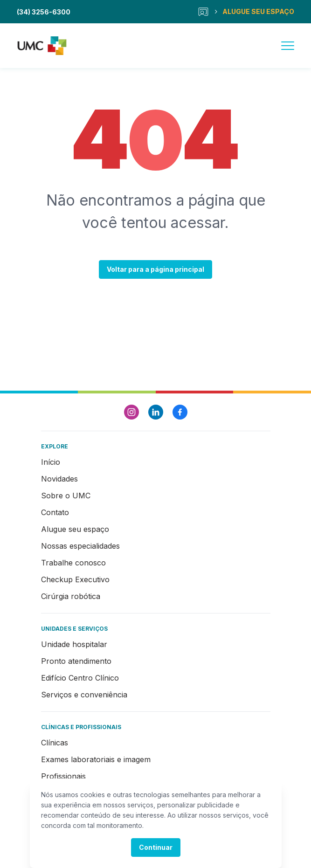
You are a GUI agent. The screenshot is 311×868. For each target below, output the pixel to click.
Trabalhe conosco (73, 563)
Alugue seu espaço (75, 529)
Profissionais (63, 776)
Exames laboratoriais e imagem (96, 759)
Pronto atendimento (76, 661)
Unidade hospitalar (74, 644)
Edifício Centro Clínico (80, 678)
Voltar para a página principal (155, 269)
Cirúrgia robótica (71, 596)
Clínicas (55, 743)
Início (51, 462)
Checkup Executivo (75, 579)
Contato (55, 512)
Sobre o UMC (66, 496)
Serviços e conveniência (84, 695)
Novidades (59, 479)
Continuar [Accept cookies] (156, 847)
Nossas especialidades (80, 546)
